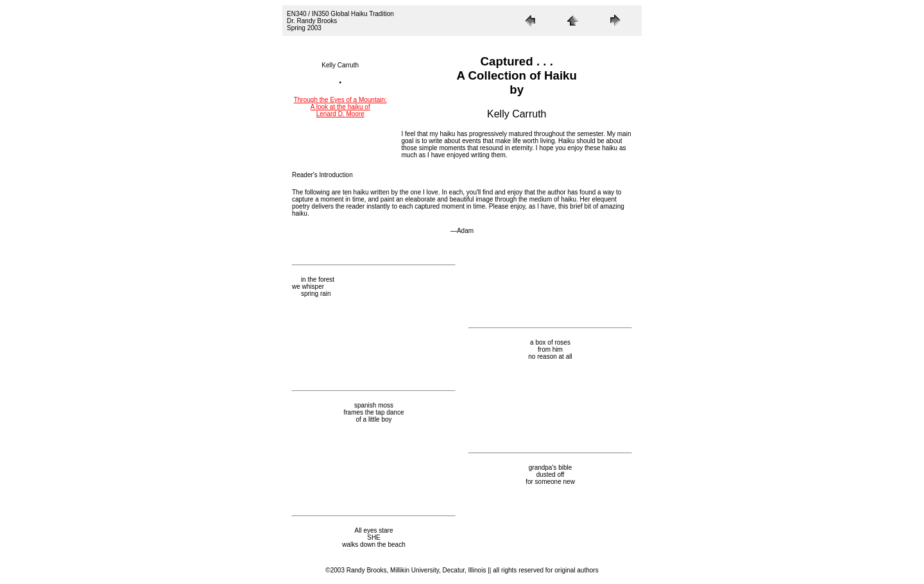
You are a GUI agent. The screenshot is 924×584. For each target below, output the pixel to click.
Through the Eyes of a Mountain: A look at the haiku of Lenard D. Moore (340, 107)
